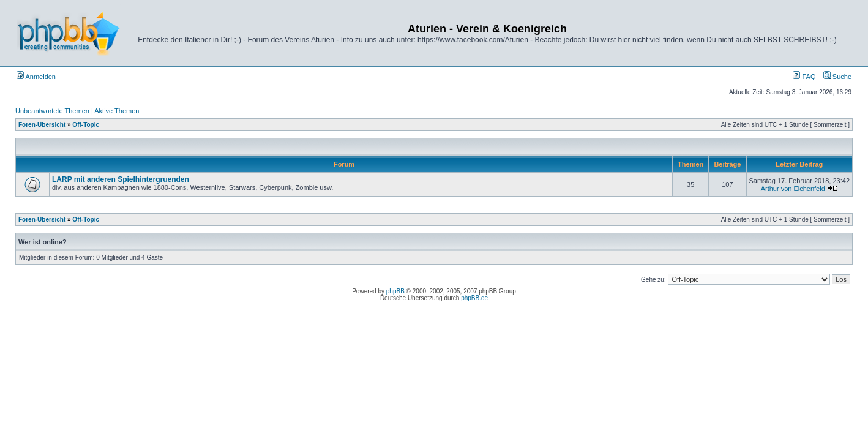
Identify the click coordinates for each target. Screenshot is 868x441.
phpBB (395, 291)
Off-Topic (86, 125)
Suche (837, 77)
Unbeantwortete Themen (52, 111)
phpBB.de (474, 298)
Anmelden (36, 77)
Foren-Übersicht (42, 125)
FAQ (804, 77)
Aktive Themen (117, 111)
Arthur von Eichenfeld (793, 189)
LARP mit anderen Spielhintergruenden (121, 179)
